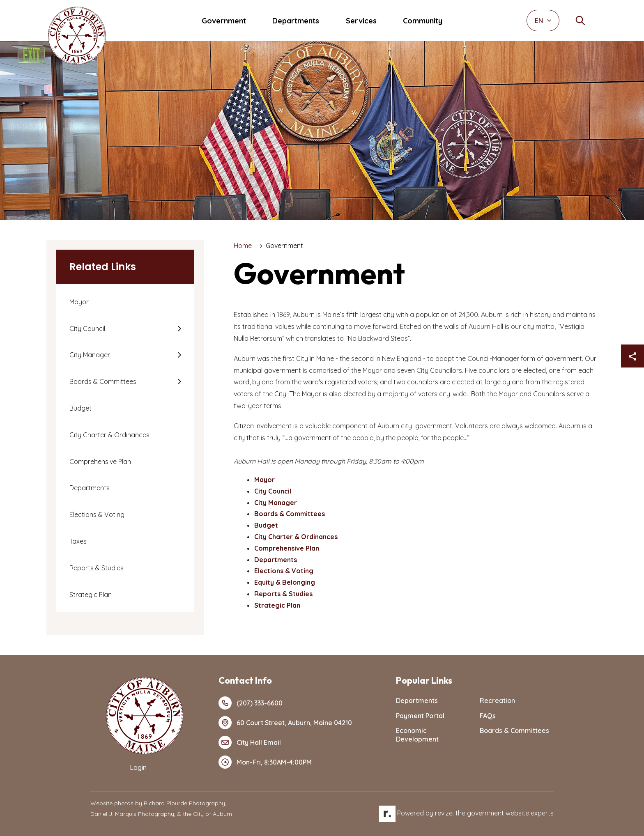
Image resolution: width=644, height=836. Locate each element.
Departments (296, 21)
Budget (80, 408)
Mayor (79, 302)
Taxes (78, 541)
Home (243, 246)
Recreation (497, 700)
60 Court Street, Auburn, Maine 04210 (285, 723)
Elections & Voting (97, 514)
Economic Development (417, 735)
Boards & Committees (103, 381)
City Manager (90, 355)
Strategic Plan (91, 595)
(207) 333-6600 (251, 703)
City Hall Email (250, 742)
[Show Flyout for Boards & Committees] (179, 382)
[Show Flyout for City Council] (179, 328)
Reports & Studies (97, 568)
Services (361, 21)
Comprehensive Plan (100, 462)
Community (423, 21)
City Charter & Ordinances (109, 435)
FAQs (488, 716)
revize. (444, 813)
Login (138, 767)
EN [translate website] (543, 21)
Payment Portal (420, 716)
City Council (87, 328)
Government (224, 21)
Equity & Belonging (285, 582)
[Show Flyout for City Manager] (179, 355)
